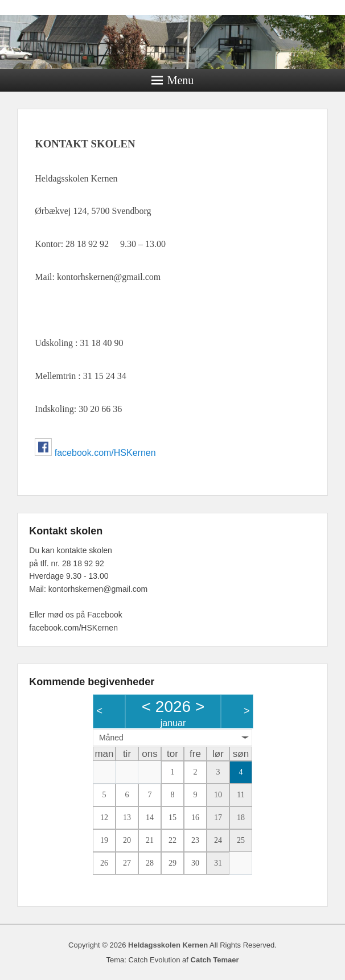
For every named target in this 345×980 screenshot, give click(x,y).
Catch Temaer (215, 960)
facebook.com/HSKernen (105, 453)
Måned (111, 738)
